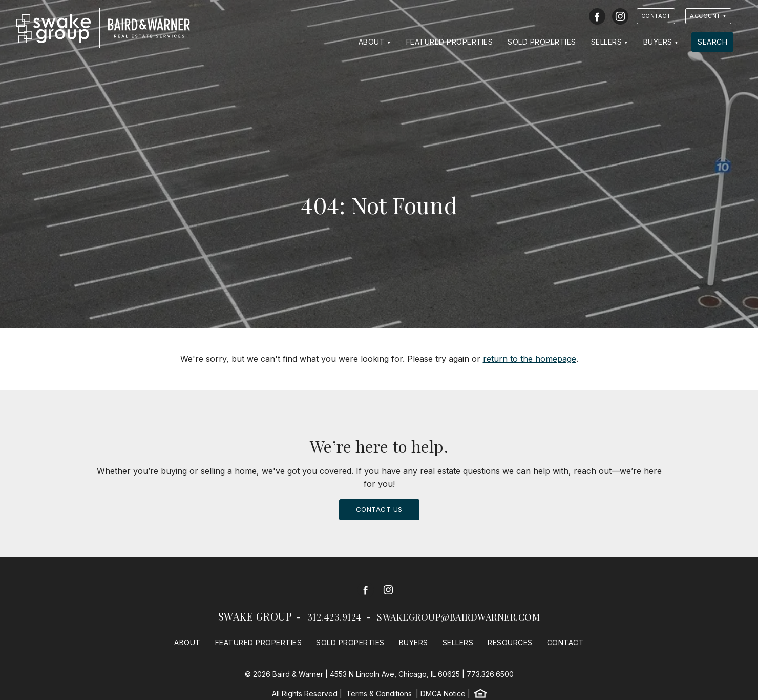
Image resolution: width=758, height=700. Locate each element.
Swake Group (255, 616)
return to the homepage (530, 359)
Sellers (607, 42)
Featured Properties (450, 42)
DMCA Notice (443, 694)
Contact (656, 16)
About (372, 42)
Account (705, 16)
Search (712, 42)
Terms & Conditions (379, 694)
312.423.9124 (335, 617)
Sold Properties (542, 42)
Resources (510, 642)
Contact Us (379, 509)
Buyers (658, 42)
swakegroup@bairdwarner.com (458, 617)
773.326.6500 (490, 674)
